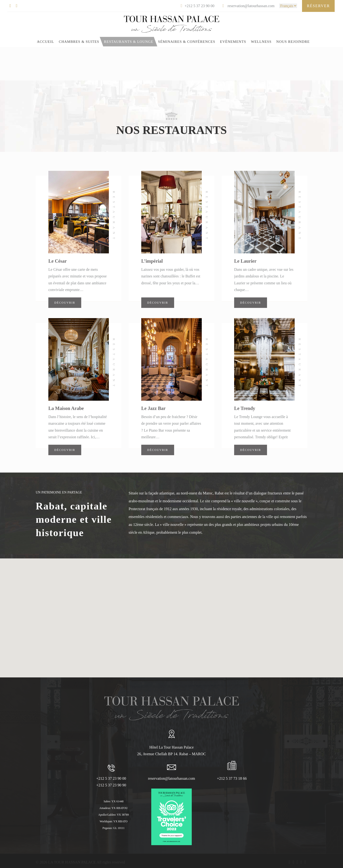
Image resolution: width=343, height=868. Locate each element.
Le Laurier (245, 261)
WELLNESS (261, 42)
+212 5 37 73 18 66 (232, 778)
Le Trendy (245, 408)
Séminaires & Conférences (187, 42)
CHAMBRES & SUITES (79, 42)
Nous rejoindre (293, 42)
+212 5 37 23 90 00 (111, 778)
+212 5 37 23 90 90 (111, 785)
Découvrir (65, 303)
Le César (58, 261)
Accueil (45, 42)
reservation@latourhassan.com (171, 778)
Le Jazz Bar (153, 408)
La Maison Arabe (66, 408)
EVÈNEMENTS (233, 42)
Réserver (318, 6)
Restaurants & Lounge (129, 42)
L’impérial (152, 261)
